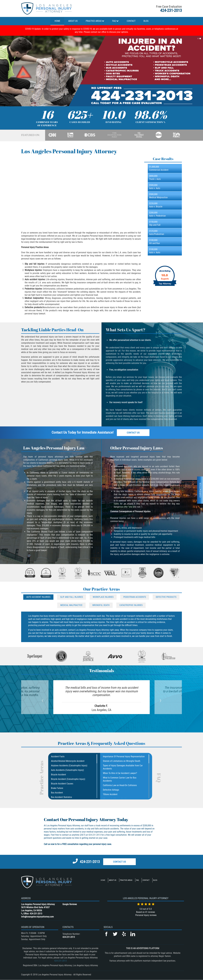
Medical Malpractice (71, 605)
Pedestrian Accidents (135, 597)
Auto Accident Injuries (38, 597)
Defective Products (166, 597)
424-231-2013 (171, 10)
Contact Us (133, 433)
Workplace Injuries (103, 597)
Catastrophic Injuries (131, 605)
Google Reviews (70, 904)
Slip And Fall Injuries (72, 597)
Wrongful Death (101, 605)
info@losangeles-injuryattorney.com (37, 917)
